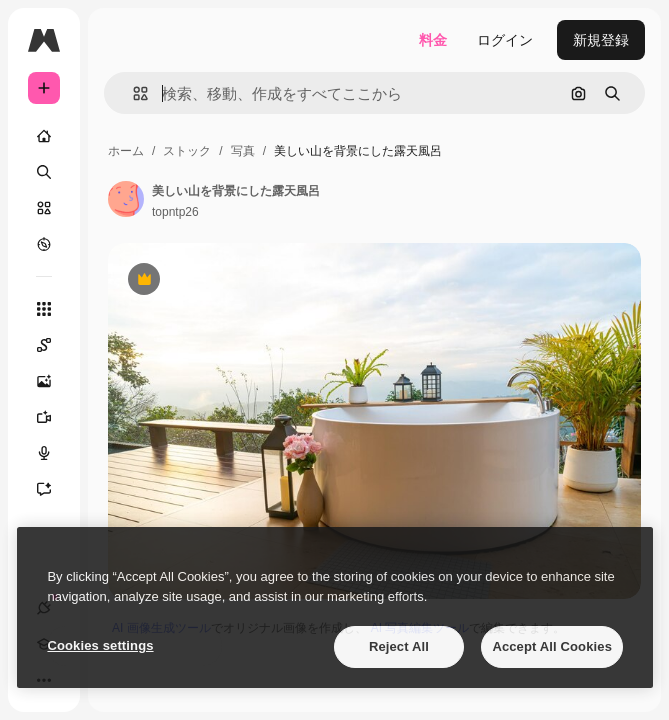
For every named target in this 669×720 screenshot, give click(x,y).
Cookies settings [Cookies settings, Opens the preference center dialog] (100, 645)
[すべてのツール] (44, 309)
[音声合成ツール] (54, 453)
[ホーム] (44, 136)
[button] (132, 93)
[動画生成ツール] (54, 417)
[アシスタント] (54, 489)
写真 (243, 151)
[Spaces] (54, 345)
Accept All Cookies (552, 646)
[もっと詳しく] (44, 244)
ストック (187, 151)
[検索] (44, 172)
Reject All (399, 646)
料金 (433, 40)
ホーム (126, 151)
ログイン (505, 40)
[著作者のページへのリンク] (126, 199)
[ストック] (44, 208)
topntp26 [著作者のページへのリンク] (175, 212)
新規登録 (601, 40)
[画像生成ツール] (54, 381)
